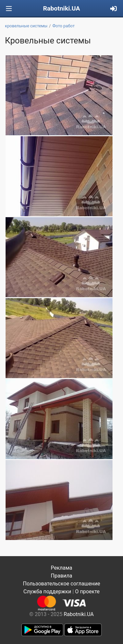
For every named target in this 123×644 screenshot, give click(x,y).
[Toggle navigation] (9, 9)
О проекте (87, 592)
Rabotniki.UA (61, 8)
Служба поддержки (47, 592)
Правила (61, 576)
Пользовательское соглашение (62, 584)
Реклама (62, 568)
